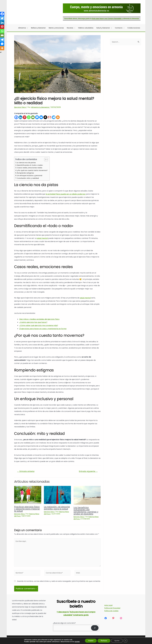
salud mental (42, 238)
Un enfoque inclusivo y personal (30, 176)
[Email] (33, 117)
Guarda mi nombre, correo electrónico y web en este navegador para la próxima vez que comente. (59, 581)
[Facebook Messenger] (37, 117)
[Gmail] (50, 117)
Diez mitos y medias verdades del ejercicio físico (39, 319)
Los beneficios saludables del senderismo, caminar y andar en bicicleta (86, 511)
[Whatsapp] (29, 117)
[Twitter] (2, 18)
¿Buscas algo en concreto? (64, 623)
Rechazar (104, 641)
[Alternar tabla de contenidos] (45, 160)
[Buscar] (95, 628)
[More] (58, 117)
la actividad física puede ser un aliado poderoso (66, 194)
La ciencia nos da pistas (26, 163)
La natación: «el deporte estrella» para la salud (57, 508)
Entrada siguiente (88, 471)
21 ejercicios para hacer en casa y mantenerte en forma (43, 329)
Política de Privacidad (112, 608)
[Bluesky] (41, 117)
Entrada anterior (26, 471)
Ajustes (117, 641)
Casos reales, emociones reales (30, 168)
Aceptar (91, 641)
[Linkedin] (20, 117)
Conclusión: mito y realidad (28, 178)
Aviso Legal (108, 605)
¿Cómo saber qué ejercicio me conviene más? (39, 325)
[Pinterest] (25, 117)
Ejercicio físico (20, 107)
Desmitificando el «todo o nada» (30, 165)
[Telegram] (54, 117)
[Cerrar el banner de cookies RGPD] (125, 641)
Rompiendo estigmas (25, 173)
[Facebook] (16, 117)
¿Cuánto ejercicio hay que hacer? (33, 322)
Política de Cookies (111, 611)
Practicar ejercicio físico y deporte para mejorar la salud (27, 509)
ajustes (77, 642)
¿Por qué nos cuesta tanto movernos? (32, 170)
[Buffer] (45, 117)
